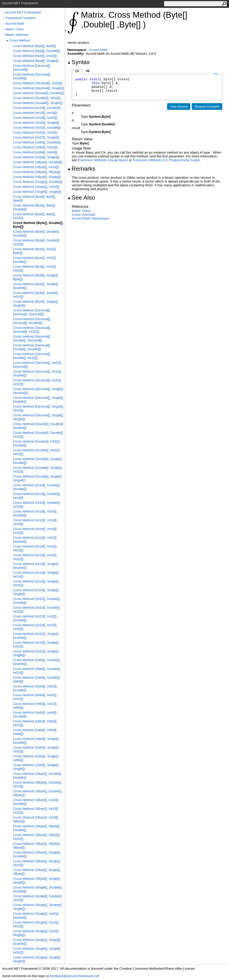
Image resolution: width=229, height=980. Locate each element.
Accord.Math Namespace (91, 218)
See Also (81, 198)
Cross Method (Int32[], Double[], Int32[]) (37, 609)
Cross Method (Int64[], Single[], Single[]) (36, 767)
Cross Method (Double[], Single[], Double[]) (38, 461)
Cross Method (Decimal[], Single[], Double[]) (38, 400)
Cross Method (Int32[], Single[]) (36, 137)
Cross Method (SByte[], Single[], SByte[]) (37, 872)
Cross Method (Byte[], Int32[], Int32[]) (35, 268)
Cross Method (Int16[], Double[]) (37, 108)
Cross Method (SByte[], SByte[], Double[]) (37, 828)
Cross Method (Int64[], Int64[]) (35, 152)
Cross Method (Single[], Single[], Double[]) (37, 942)
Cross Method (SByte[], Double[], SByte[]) (37, 793)
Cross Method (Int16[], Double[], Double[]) (37, 487)
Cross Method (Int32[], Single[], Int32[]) (36, 644)
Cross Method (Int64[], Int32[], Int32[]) (35, 697)
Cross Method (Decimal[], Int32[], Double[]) (37, 373)
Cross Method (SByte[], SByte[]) (37, 172)
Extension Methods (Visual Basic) (103, 160)
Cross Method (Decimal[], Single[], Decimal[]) (38, 391)
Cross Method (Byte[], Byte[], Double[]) (34, 207)
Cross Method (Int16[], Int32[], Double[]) (35, 539)
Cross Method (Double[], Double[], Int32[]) (38, 435)
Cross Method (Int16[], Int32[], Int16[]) (35, 548)
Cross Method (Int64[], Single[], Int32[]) (36, 749)
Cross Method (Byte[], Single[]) (36, 61)
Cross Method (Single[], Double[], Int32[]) (38, 898)
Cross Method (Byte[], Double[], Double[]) (36, 233)
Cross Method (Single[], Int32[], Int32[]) (36, 924)
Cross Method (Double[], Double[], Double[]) (38, 426)
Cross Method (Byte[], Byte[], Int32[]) (34, 216)
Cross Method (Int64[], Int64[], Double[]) (35, 714)
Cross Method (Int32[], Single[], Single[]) (36, 653)
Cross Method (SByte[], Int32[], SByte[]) (36, 819)
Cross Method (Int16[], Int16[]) (35, 113)
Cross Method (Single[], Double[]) (38, 182)
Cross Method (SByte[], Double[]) (38, 162)
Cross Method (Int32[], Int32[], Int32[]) (35, 627)
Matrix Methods (17, 35)
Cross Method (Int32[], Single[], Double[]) (36, 636)
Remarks (81, 169)
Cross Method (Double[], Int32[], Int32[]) (37, 452)
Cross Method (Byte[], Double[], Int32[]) (36, 242)
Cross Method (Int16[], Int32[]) (35, 118)
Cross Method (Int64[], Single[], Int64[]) (36, 758)
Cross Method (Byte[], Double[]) (36, 51)
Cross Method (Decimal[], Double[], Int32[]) (32, 356)
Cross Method (20, 40)
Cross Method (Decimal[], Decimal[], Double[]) (32, 321)
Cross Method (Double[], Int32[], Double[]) (37, 443)
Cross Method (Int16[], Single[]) (36, 123)
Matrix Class (15, 29)
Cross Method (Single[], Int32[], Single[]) (36, 933)
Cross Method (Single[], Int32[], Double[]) (36, 915)
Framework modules (21, 18)
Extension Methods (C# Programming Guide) (166, 160)
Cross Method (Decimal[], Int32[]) (38, 83)
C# (77, 71)
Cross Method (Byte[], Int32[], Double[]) (35, 260)
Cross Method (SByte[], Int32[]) (36, 167)
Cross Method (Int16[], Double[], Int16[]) (37, 496)
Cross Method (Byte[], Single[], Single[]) (36, 303)
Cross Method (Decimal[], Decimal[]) (32, 67)
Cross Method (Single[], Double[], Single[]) (38, 907)
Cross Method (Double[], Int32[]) (37, 98)
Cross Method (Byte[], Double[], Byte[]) (38, 225)
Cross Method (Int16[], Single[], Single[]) (36, 592)
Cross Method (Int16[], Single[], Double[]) (36, 566)
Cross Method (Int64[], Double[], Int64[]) (37, 679)
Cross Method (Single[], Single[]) (37, 192)
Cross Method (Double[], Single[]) (38, 103)
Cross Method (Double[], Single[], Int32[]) (38, 469)
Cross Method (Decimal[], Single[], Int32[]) (38, 408)
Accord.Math (15, 23)
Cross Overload (83, 214)
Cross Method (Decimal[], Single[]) (38, 88)
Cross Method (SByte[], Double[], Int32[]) (37, 784)
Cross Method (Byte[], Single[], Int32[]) (36, 295)
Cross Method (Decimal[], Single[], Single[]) (38, 417)
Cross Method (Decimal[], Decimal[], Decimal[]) (32, 312)
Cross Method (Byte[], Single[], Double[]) (36, 286)
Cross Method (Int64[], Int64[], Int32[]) (35, 723)
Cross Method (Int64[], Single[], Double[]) (36, 741)
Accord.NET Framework (23, 12)
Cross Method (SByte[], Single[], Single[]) (37, 880)
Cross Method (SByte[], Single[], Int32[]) (37, 863)
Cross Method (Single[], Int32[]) (36, 187)
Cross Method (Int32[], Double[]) (37, 127)
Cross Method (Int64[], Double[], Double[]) (37, 662)
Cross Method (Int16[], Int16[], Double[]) (35, 513)
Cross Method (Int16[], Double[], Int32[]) (37, 504)
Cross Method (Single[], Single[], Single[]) (37, 959)
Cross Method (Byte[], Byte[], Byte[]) (34, 198)
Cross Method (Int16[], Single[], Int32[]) (36, 583)
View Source (179, 106)
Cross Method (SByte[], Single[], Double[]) (37, 854)
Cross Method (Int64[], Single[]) (36, 157)
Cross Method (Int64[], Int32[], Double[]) (35, 688)
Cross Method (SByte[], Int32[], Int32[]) (36, 811)
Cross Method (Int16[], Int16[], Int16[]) (35, 522)
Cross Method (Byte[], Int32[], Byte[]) (35, 251)
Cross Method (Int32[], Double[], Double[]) (37, 601)
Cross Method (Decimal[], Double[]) (32, 76)
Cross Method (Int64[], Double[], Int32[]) (37, 671)
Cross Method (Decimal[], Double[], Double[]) (32, 347)
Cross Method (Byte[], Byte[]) (35, 46)
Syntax (78, 62)
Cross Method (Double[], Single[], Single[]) (38, 478)
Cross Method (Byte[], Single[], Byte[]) (36, 277)
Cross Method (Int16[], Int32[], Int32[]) (35, 557)
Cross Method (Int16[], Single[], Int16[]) (36, 574)
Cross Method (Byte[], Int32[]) (35, 56)
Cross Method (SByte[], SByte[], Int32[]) (37, 837)
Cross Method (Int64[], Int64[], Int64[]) (35, 732)
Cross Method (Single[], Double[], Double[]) (38, 889)
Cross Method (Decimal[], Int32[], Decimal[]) (37, 365)
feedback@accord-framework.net (75, 976)
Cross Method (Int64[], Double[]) (37, 142)
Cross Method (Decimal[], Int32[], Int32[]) (37, 382)
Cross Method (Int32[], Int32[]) (35, 132)
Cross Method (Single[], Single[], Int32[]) (37, 950)
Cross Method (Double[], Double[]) (38, 93)
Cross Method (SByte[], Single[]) (37, 177)
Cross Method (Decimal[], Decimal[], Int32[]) (32, 330)
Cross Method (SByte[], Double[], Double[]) (37, 776)
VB (88, 71)
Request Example (207, 106)
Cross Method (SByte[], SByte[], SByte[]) (37, 845)
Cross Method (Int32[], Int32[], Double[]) (35, 618)
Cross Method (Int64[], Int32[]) (35, 147)
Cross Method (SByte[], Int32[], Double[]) (36, 802)
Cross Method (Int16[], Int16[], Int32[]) (35, 531)
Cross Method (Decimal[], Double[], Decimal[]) (32, 338)
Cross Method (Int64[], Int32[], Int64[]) (35, 706)
